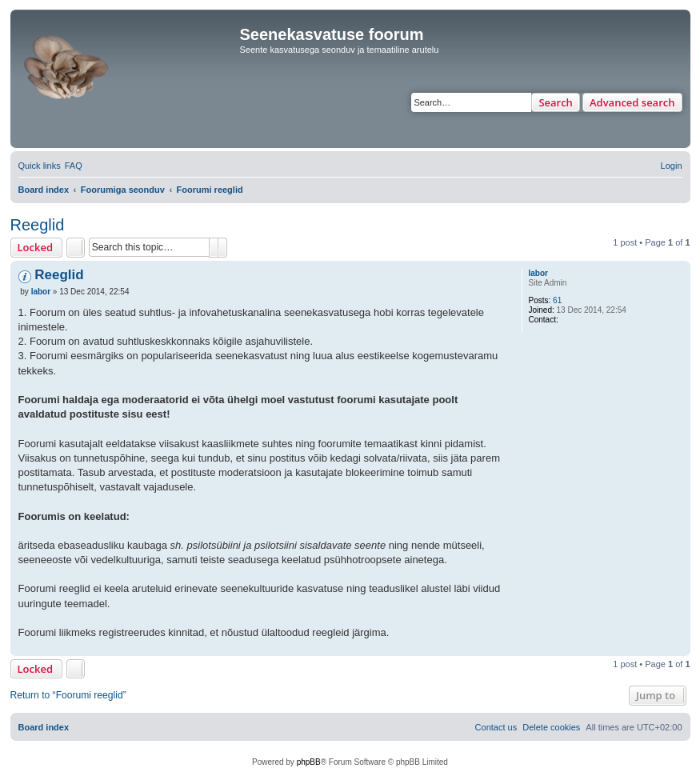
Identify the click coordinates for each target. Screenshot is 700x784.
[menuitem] (74, 166)
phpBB (309, 762)
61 (557, 300)
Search (556, 102)
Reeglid (38, 225)
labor (538, 273)
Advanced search (632, 102)
